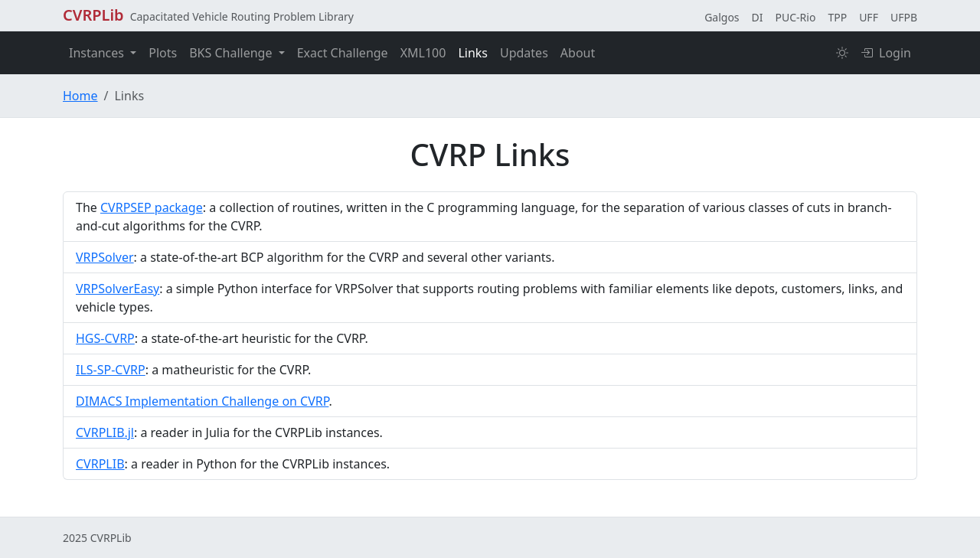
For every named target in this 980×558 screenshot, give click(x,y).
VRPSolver (105, 257)
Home (80, 96)
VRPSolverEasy (118, 289)
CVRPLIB (100, 464)
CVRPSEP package (152, 207)
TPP (837, 17)
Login (886, 53)
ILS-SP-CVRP (111, 370)
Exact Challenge (343, 53)
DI (758, 17)
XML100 (423, 53)
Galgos (722, 17)
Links (473, 53)
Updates (524, 53)
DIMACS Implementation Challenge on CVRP (202, 401)
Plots (163, 53)
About (578, 53)
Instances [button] (98, 53)
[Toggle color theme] (842, 53)
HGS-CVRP (105, 338)
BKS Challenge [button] (232, 53)
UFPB (904, 17)
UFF (869, 17)
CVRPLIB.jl (105, 432)
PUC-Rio (796, 17)
